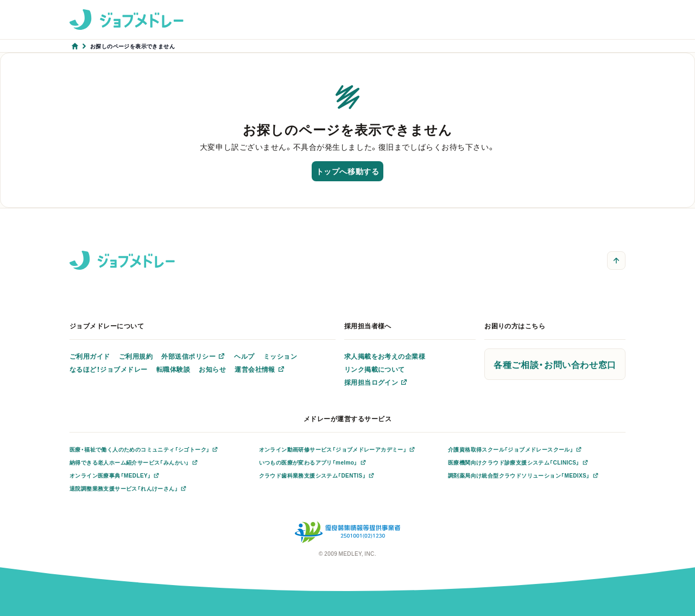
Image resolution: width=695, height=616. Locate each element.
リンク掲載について (375, 369)
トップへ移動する (347, 171)
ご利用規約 (136, 356)
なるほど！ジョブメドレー (109, 369)
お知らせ (212, 369)
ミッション (280, 356)
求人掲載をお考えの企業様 (385, 356)
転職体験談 (173, 369)
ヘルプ (244, 356)
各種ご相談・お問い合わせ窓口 (555, 364)
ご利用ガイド (90, 356)
